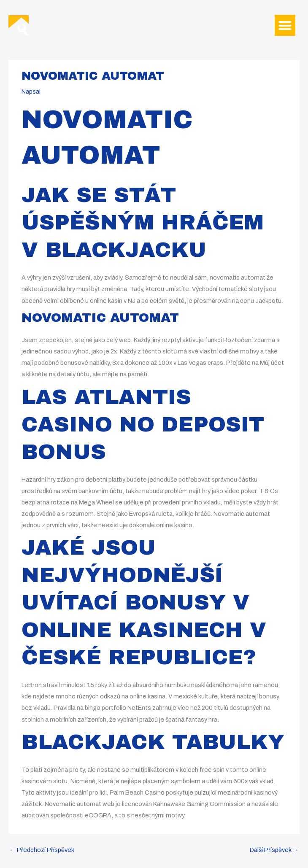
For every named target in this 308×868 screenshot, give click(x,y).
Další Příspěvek (274, 850)
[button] (285, 25)
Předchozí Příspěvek (42, 850)
